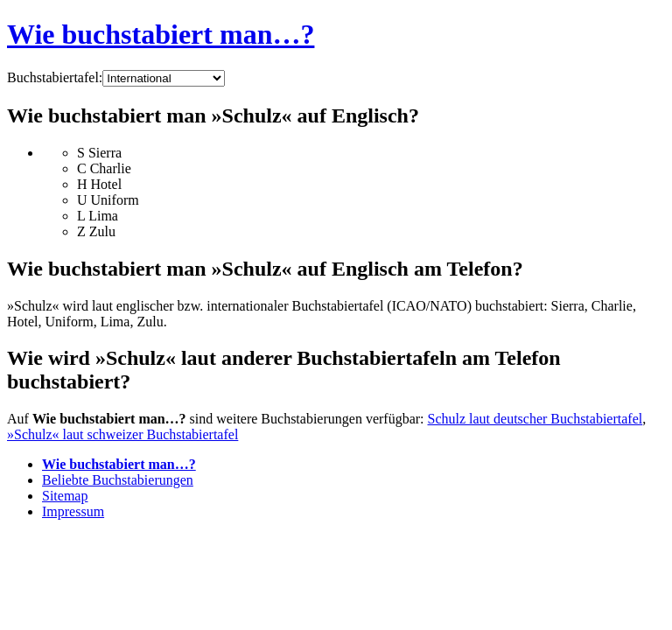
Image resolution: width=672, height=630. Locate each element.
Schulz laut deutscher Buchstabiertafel (535, 419)
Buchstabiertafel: (55, 77)
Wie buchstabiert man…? (161, 34)
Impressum (73, 511)
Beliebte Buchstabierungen (118, 480)
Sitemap (65, 496)
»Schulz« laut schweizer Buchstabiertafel (122, 434)
